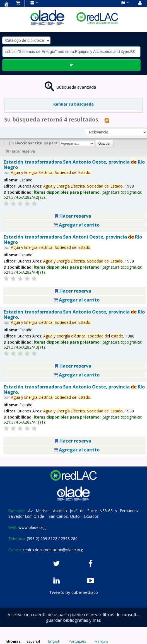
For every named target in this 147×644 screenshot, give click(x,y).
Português (77, 641)
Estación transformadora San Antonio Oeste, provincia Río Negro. (74, 389)
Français (101, 641)
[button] (18, 3)
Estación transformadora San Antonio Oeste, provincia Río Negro (74, 164)
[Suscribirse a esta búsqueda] (107, 120)
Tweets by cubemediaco (73, 592)
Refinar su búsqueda (73, 104)
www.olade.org (32, 527)
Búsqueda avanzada (76, 87)
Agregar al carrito (77, 225)
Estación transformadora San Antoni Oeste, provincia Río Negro (73, 239)
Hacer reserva (20, 151)
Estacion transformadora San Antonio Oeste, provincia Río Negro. (74, 314)
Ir (71, 65)
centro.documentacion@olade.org (53, 550)
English (54, 641)
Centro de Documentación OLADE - (6, 4)
